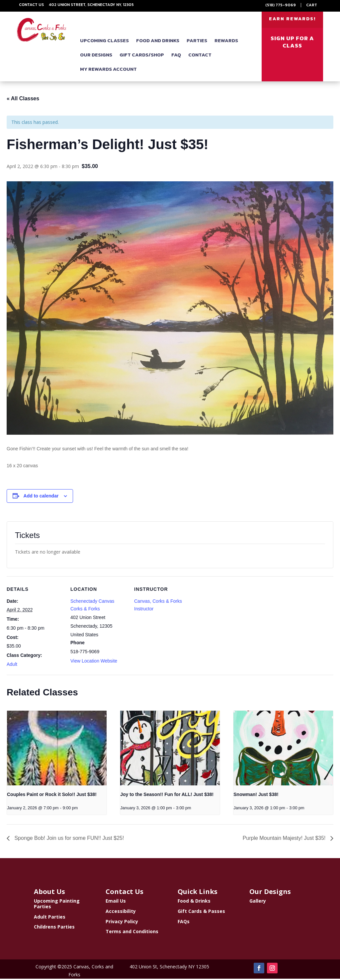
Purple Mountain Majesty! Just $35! (285, 839)
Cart (312, 5)
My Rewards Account (108, 70)
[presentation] (57, 749)
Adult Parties (50, 918)
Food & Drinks (194, 902)
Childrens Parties (54, 928)
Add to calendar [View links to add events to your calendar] (41, 497)
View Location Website (94, 662)
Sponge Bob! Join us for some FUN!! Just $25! (68, 839)
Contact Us (31, 5)
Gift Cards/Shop (142, 56)
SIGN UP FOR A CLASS (292, 43)
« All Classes (23, 100)
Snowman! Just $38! (256, 796)
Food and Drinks (158, 42)
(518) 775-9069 (281, 5)
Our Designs (96, 56)
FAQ (176, 56)
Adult (12, 666)
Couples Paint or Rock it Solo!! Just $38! (52, 796)
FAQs (184, 923)
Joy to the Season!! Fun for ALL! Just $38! (167, 796)
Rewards (226, 42)
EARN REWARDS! (292, 19)
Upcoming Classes (104, 42)
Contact (200, 56)
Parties (197, 42)
